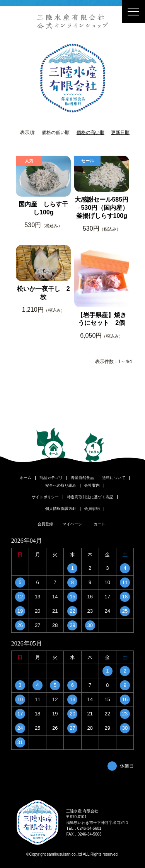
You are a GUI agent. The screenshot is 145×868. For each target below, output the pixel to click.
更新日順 (120, 132)
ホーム (26, 478)
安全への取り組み (61, 486)
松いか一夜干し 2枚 (43, 293)
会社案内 (92, 486)
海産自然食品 (82, 478)
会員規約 (92, 509)
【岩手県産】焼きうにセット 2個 (102, 319)
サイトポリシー (45, 497)
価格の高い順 (90, 132)
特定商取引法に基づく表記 (90, 497)
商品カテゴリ (51, 478)
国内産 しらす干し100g (43, 208)
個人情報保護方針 (61, 509)
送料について (114, 478)
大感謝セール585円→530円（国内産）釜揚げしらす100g (101, 208)
